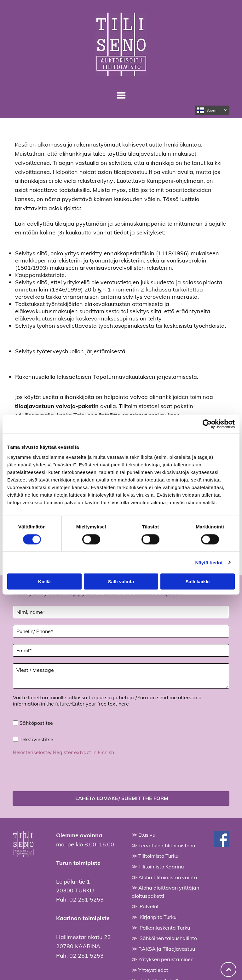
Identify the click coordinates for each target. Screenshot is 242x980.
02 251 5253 (86, 870)
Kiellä (44, 567)
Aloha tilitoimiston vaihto (168, 848)
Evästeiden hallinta (121, 974)
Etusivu (147, 805)
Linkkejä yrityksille (160, 951)
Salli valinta (121, 567)
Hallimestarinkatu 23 (84, 908)
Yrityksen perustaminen (166, 930)
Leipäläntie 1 (73, 852)
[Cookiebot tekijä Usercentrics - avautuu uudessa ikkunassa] (207, 409)
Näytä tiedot (209, 548)
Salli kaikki (198, 567)
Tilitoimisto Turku (158, 827)
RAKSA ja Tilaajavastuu (167, 919)
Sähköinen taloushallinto (168, 909)
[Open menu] (121, 95)
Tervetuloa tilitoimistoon (167, 816)
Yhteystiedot (153, 941)
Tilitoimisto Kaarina (161, 837)
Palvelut (149, 877)
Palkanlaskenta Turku (165, 898)
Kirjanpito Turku (158, 888)
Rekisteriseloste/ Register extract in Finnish (63, 752)
